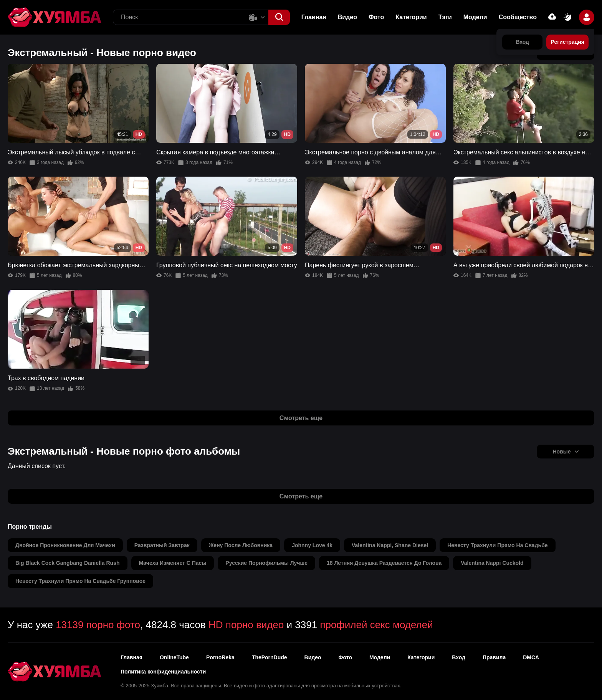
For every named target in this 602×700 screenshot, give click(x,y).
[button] (279, 17)
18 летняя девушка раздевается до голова (384, 563)
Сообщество (518, 17)
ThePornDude (270, 657)
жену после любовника (241, 545)
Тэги (445, 17)
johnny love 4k (312, 545)
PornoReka (220, 657)
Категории (411, 17)
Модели (475, 17)
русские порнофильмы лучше (266, 563)
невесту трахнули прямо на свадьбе (497, 545)
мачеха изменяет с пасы (173, 563)
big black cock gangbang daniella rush (68, 563)
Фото (376, 17)
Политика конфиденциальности (163, 672)
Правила (494, 657)
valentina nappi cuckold (492, 563)
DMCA (531, 657)
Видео (347, 17)
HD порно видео (246, 625)
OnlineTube (174, 657)
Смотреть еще (301, 418)
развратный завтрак (162, 545)
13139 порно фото (98, 625)
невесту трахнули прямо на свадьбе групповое (80, 581)
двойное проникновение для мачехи (65, 545)
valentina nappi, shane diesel (390, 545)
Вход (459, 657)
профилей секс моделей (376, 625)
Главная (314, 17)
